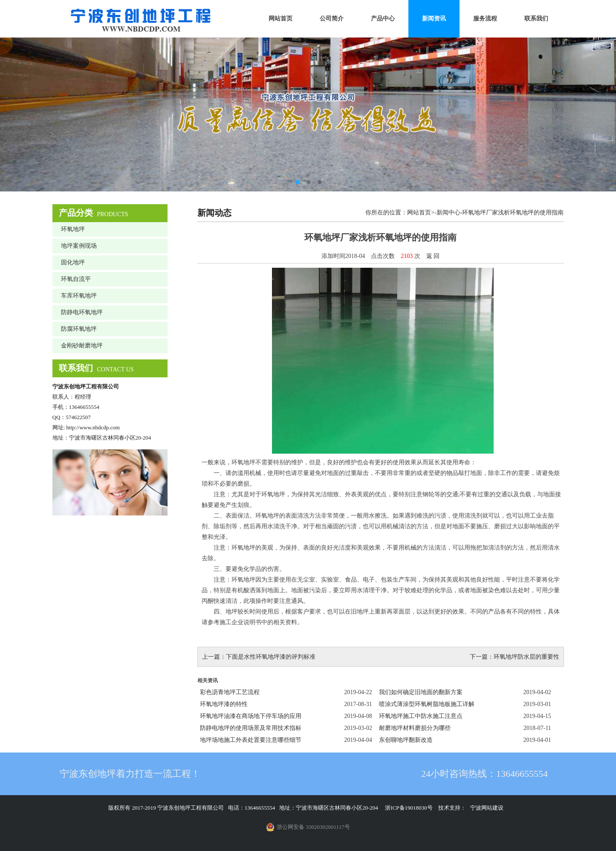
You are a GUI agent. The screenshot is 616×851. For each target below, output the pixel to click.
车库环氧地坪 (79, 296)
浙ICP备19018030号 (409, 808)
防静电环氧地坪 (82, 312)
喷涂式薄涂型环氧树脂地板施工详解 (427, 704)
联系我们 (536, 19)
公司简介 (332, 19)
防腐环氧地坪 (79, 329)
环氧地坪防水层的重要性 (526, 657)
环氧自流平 (76, 279)
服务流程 (485, 19)
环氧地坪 (73, 229)
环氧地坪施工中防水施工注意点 (421, 716)
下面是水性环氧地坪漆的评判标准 (271, 657)
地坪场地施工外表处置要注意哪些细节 (251, 740)
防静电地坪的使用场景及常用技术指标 (251, 728)
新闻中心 (448, 213)
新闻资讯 (434, 19)
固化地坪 (73, 262)
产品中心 (383, 19)
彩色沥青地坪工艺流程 (230, 692)
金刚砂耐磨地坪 (82, 346)
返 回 (433, 256)
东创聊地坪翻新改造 (406, 740)
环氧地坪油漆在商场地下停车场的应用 (251, 716)
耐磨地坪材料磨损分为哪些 (415, 728)
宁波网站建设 (487, 808)
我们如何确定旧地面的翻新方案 (421, 692)
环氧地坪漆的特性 (224, 704)
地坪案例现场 (79, 246)
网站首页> (421, 213)
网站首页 (281, 19)
